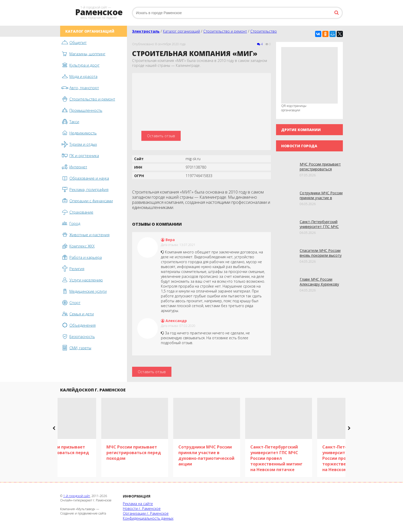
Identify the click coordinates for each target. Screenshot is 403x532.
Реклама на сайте (138, 504)
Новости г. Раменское (142, 508)
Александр (174, 321)
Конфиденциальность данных (148, 518)
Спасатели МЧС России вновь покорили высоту (321, 253)
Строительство (264, 31)
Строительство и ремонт (225, 31)
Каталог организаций (181, 31)
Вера (168, 240)
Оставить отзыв (161, 136)
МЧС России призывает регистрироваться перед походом (320, 169)
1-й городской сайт (77, 496)
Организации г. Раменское (146, 513)
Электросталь (146, 31)
